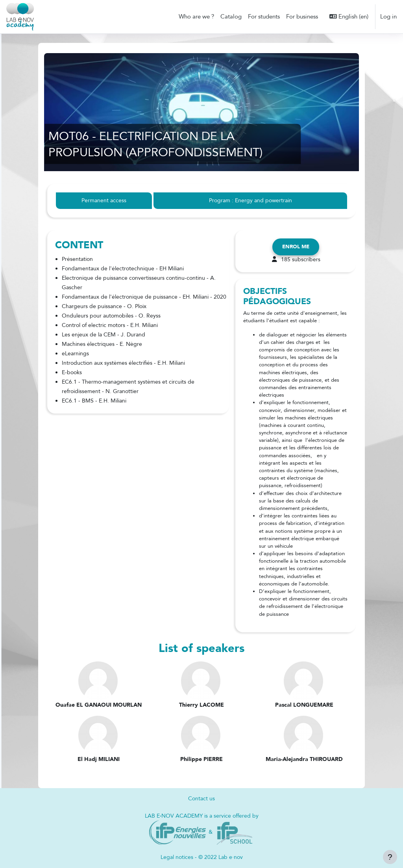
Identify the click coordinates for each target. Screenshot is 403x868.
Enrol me (296, 247)
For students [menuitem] (264, 17)
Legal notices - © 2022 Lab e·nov (201, 857)
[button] (349, 17)
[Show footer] (390, 857)
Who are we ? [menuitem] (196, 17)
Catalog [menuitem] (231, 17)
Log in (388, 17)
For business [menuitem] (302, 17)
